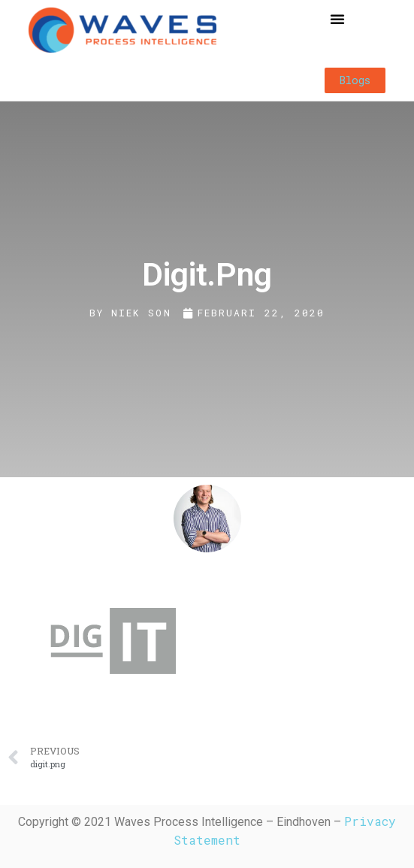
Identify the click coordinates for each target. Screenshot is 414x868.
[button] (337, 19)
